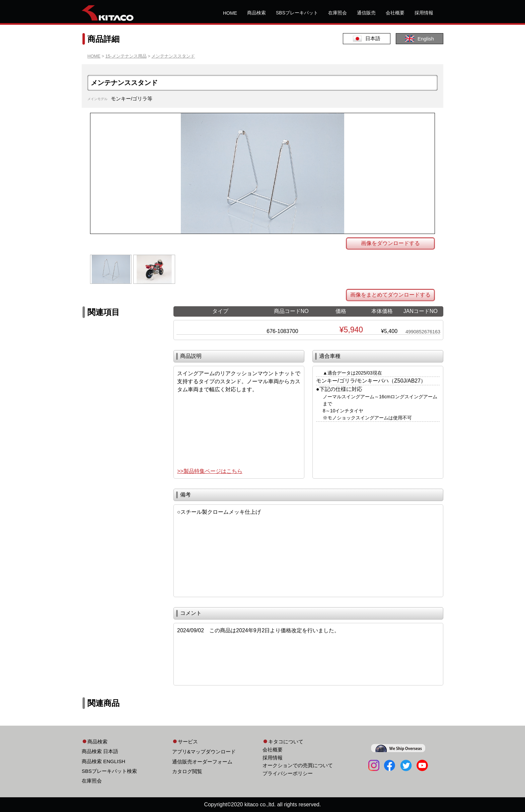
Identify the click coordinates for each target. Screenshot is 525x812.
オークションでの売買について (298, 765)
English (420, 39)
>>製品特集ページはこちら (210, 471)
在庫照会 (337, 13)
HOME (230, 13)
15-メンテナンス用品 (126, 56)
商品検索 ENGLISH (103, 761)
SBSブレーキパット (297, 13)
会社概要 (395, 13)
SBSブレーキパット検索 (109, 771)
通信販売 (366, 13)
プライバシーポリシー (288, 773)
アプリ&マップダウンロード (204, 752)
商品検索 (256, 13)
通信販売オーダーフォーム (202, 762)
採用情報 (424, 13)
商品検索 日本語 (100, 751)
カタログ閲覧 (187, 771)
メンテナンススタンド (173, 56)
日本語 (367, 39)
